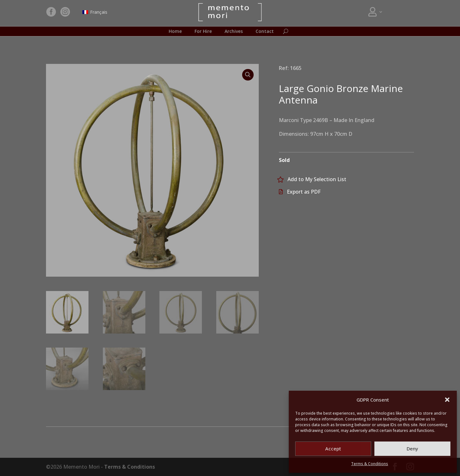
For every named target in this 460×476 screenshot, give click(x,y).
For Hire (203, 32)
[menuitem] (95, 12)
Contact (265, 32)
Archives (234, 32)
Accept (333, 449)
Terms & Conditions (370, 464)
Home (175, 32)
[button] (447, 400)
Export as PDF (304, 192)
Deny (412, 449)
